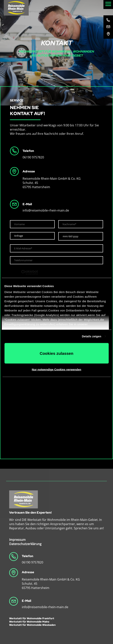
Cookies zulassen (56, 353)
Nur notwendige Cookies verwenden (56, 369)
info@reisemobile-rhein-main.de (46, 210)
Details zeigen (91, 336)
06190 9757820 (33, 157)
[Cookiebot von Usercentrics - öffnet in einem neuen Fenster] (21, 273)
